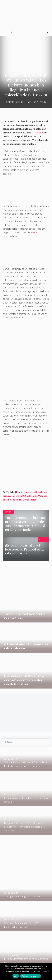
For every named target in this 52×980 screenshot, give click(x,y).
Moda (43, 102)
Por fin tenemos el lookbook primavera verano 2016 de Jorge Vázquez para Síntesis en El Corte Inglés (25, 496)
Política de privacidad (31, 976)
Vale (16, 976)
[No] (49, 971)
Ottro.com (37, 133)
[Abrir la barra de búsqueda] (48, 33)
